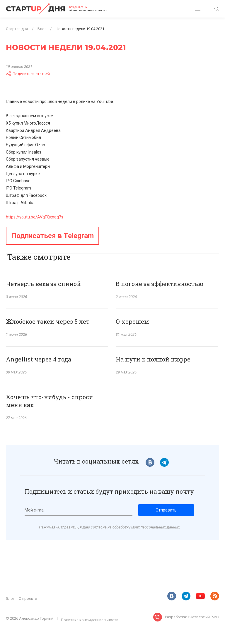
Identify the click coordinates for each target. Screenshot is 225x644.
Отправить (166, 510)
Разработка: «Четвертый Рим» (192, 617)
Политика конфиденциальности (90, 620)
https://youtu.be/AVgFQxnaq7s (35, 217)
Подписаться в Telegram (52, 236)
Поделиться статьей (28, 74)
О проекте (28, 599)
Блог (10, 599)
